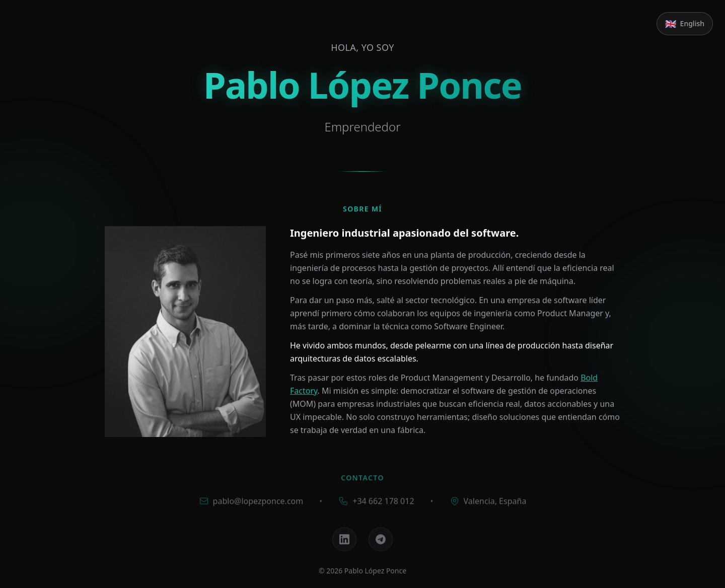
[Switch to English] (685, 24)
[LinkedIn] (344, 542)
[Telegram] (381, 542)
